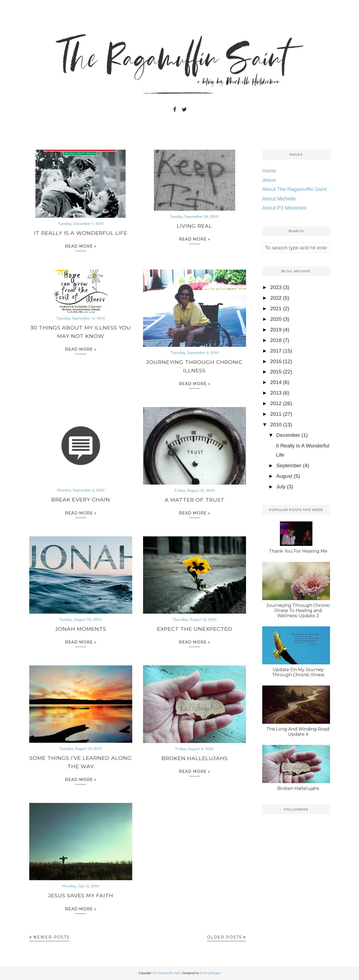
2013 (276, 393)
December (288, 435)
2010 (276, 425)
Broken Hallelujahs (195, 758)
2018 (276, 340)
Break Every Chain (81, 500)
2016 (276, 361)
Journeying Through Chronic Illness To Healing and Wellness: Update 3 (298, 611)
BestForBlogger (210, 973)
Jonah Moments (81, 629)
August (284, 476)
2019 (276, 330)
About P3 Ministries (284, 208)
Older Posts (224, 937)
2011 (276, 414)
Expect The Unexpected (195, 629)
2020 (276, 319)
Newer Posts (51, 937)
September (289, 465)
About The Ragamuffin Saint (295, 189)
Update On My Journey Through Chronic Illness (298, 672)
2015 (276, 372)
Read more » (81, 247)
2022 (276, 298)
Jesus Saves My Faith (81, 896)
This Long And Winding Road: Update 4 (298, 732)
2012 (276, 403)
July (281, 487)
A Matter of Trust (195, 500)
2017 (276, 351)
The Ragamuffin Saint (166, 973)
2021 (276, 308)
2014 (276, 382)
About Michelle (279, 199)
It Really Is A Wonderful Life (81, 233)
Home (269, 171)
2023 (276, 287)
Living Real (195, 226)
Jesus (269, 180)
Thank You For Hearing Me (298, 551)
